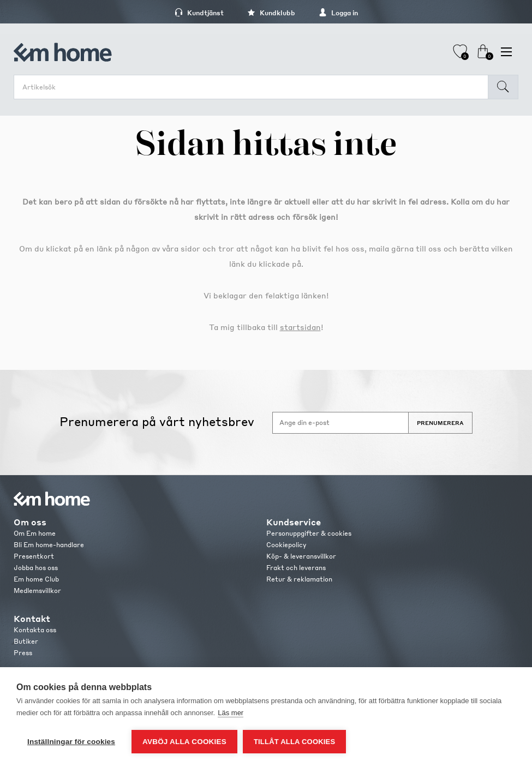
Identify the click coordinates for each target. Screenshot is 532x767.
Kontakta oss (35, 630)
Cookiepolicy (286, 545)
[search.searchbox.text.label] (254, 87)
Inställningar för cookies (71, 742)
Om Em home (35, 533)
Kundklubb (271, 13)
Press (23, 653)
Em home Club (36, 579)
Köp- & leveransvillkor (301, 556)
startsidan (300, 327)
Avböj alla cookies (184, 742)
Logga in (338, 13)
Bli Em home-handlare (49, 545)
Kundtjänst (199, 13)
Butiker (26, 641)
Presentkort (34, 556)
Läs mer (231, 713)
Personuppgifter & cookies (309, 533)
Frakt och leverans (296, 568)
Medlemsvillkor (37, 591)
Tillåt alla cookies (294, 742)
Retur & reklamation (299, 579)
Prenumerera (440, 423)
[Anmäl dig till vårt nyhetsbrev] (340, 423)
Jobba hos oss (36, 568)
